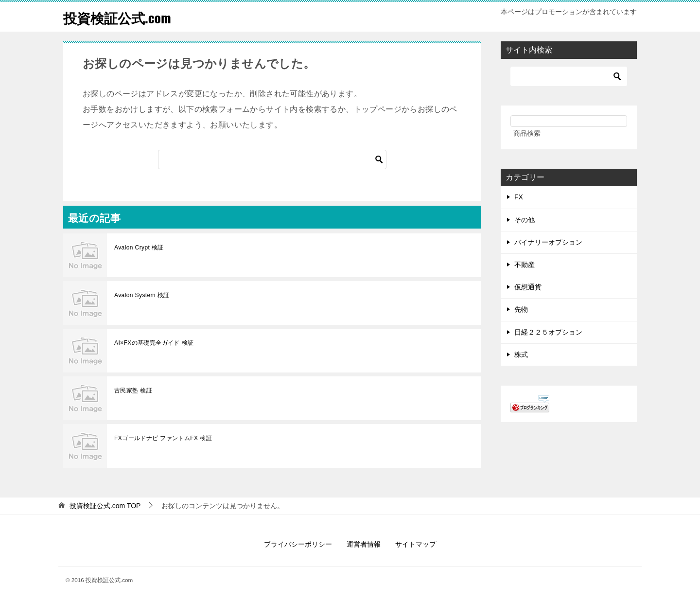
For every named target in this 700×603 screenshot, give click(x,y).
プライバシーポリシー (298, 544)
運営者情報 (364, 544)
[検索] (272, 160)
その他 (525, 220)
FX (519, 197)
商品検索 (527, 133)
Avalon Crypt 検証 (139, 248)
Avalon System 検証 (142, 295)
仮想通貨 (528, 287)
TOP (105, 506)
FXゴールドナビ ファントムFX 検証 (163, 438)
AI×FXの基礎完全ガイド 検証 (154, 343)
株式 (521, 355)
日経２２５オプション (548, 332)
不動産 (525, 265)
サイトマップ (416, 544)
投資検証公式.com (121, 17)
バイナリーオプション (548, 242)
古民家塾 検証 (133, 390)
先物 (521, 309)
